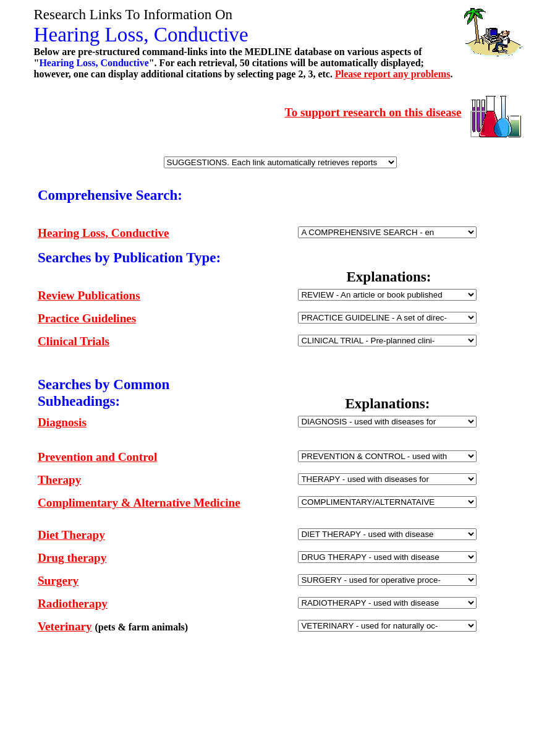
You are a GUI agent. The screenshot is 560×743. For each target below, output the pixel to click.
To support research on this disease (373, 112)
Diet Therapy (71, 535)
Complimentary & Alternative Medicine (139, 503)
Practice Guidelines (87, 318)
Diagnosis (62, 422)
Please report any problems (393, 74)
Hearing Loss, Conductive (104, 233)
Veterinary (65, 626)
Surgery (58, 581)
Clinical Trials (74, 341)
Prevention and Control (97, 457)
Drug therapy (72, 558)
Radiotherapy (73, 603)
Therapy (59, 480)
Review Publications (89, 295)
